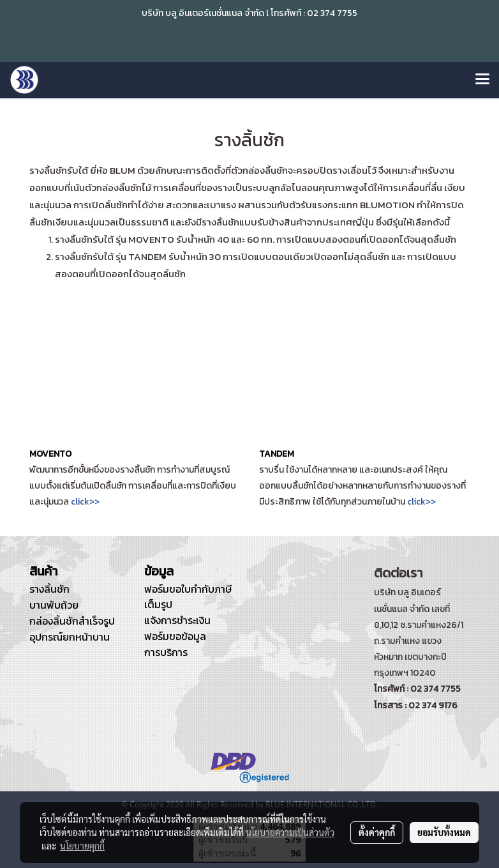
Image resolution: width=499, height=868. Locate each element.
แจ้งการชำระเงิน (177, 620)
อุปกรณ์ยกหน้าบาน (70, 637)
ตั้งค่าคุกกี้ (377, 832)
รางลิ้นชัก (49, 589)
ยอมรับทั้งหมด (444, 832)
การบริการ (166, 652)
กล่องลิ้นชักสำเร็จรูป (72, 621)
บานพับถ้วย (54, 605)
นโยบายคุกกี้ (82, 846)
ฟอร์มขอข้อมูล (175, 636)
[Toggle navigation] (482, 80)
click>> (85, 502)
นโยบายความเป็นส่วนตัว (290, 832)
